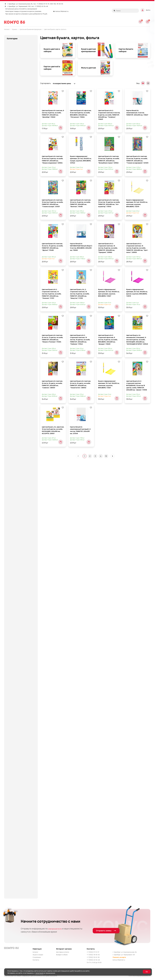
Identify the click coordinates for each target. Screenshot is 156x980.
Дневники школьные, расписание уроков (20, 388)
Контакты (36, 960)
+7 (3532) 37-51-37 (93, 952)
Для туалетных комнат (16, 382)
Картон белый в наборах (23, 259)
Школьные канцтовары (16, 874)
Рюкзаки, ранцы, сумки (16, 724)
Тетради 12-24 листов (19, 199)
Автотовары (12, 43)
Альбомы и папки (14, 58)
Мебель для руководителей (18, 557)
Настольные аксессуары (16, 607)
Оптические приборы (15, 620)
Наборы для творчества (16, 595)
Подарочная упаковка (15, 673)
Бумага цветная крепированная (19, 253)
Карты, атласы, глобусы (16, 455)
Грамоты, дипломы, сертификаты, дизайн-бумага (21, 106)
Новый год (11, 616)
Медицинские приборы (16, 572)
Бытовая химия (13, 301)
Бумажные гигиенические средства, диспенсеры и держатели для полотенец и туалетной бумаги (18, 284)
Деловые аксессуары (15, 330)
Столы (9, 766)
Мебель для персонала (16, 552)
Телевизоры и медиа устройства (20, 778)
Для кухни (11, 378)
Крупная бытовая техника (17, 527)
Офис (9, 628)
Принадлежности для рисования (20, 696)
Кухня (9, 532)
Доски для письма (14, 402)
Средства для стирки (15, 753)
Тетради (10, 782)
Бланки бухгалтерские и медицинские (18, 79)
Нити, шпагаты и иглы (15, 611)
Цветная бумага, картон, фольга (55, 29)
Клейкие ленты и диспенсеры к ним (21, 459)
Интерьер (11, 432)
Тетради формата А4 (19, 222)
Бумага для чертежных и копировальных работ (19, 95)
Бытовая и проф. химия (16, 292)
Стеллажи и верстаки (15, 761)
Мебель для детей (14, 544)
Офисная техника (14, 632)
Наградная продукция (16, 599)
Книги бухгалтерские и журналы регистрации (22, 117)
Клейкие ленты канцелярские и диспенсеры (19, 464)
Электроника (12, 882)
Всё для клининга (14, 309)
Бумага (10, 73)
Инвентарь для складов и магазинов (17, 422)
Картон (12, 112)
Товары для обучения (15, 799)
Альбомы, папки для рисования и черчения (20, 152)
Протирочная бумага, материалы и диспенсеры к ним (21, 719)
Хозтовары (11, 836)
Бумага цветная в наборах (23, 247)
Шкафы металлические (16, 866)
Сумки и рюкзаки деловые (17, 774)
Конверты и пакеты (16, 123)
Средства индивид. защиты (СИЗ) (20, 757)
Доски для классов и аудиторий (19, 397)
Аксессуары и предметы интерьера (21, 54)
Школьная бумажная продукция (17, 145)
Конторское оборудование (17, 507)
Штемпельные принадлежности (19, 878)
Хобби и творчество (15, 828)
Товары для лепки (14, 791)
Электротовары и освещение (18, 886)
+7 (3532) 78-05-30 (93, 955)
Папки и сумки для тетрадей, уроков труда (18, 653)
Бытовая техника (14, 297)
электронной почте (58, 929)
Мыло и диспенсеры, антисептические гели (16, 585)
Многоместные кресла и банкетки (20, 580)
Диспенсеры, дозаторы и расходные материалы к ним (18, 364)
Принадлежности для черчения (19, 701)
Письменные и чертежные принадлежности (17, 664)
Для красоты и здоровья (16, 374)
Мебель (10, 536)
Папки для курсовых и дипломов (20, 186)
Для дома (11, 370)
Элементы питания (14, 895)
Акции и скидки (38, 955)
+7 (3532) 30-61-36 (93, 957)
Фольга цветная (19, 268)
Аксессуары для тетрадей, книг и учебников (20, 49)
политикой (39, 973)
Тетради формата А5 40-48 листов (22, 228)
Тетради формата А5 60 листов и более (20, 235)
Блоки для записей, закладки (20, 84)
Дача (9, 322)
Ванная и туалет (13, 305)
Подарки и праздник (15, 669)
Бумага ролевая (15, 100)
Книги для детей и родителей (18, 489)
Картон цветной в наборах (24, 263)
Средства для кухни (15, 749)
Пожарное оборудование (17, 677)
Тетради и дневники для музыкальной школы (20, 205)
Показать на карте (119, 957)
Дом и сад (11, 393)
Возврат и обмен (62, 955)
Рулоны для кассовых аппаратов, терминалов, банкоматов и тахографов (22, 137)
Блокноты (15, 158)
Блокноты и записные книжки (18, 62)
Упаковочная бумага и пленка (19, 824)
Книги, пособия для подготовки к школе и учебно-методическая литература (20, 500)
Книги (9, 485)
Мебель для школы (14, 567)
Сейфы (10, 732)
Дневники (15, 169)
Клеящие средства (14, 477)
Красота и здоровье (15, 519)
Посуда (10, 688)
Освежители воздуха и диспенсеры (21, 624)
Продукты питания (14, 709)
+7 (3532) (40, 4)
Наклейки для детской (16, 603)
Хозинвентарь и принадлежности (20, 832)
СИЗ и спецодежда (14, 736)
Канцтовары (12, 444)
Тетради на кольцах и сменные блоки (19, 212)
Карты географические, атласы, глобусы (19, 449)
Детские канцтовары (15, 351)
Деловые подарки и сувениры (18, 334)
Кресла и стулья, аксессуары (18, 523)
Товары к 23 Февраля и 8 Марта (19, 811)
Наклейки (15, 174)
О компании (37, 957)
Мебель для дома (14, 548)
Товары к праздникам (15, 816)
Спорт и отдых (13, 745)
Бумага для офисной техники (20, 89)
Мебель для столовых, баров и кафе (19, 562)
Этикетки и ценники (17, 277)
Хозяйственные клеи (15, 845)
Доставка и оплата (63, 952)
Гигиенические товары (16, 313)
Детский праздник (14, 355)
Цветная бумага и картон (17, 861)
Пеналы (10, 658)
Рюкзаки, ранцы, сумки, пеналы (19, 728)
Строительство (13, 770)
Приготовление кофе (15, 692)
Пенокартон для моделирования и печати (22, 129)
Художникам (12, 853)
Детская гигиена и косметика (18, 347)
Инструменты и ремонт (16, 427)
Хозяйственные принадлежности (20, 849)
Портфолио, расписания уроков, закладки (21, 193)
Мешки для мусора (14, 576)
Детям (9, 359)
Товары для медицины (16, 795)
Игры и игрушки (13, 412)
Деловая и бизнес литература (19, 326)
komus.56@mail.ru (62, 11)
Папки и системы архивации (18, 643)
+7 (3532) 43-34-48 (41, 6)
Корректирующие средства (18, 511)
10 (106, 497)
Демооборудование (15, 338)
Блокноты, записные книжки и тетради (19, 68)
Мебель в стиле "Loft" (15, 540)
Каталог (35, 952)
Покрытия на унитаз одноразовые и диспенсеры (21, 683)
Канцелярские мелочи (16, 436)
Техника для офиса (14, 786)
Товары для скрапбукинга (17, 807)
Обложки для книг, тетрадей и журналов (23, 179)
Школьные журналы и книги (22, 272)
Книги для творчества (16, 493)
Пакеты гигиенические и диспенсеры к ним (16, 638)
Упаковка (10, 820)
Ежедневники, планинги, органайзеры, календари (17, 407)
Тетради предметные (19, 218)
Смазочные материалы (16, 741)
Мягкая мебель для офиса (17, 591)
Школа (9, 870)
